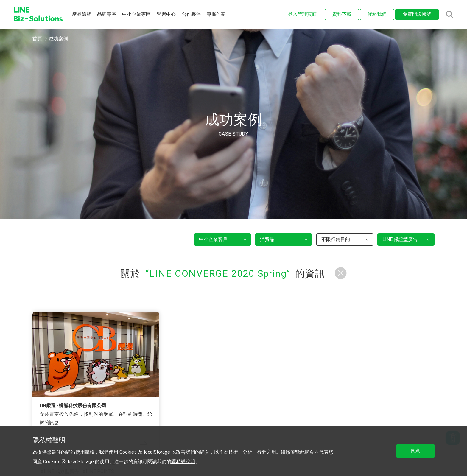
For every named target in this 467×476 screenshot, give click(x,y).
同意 (415, 451)
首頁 (37, 39)
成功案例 (58, 39)
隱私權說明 (183, 462)
